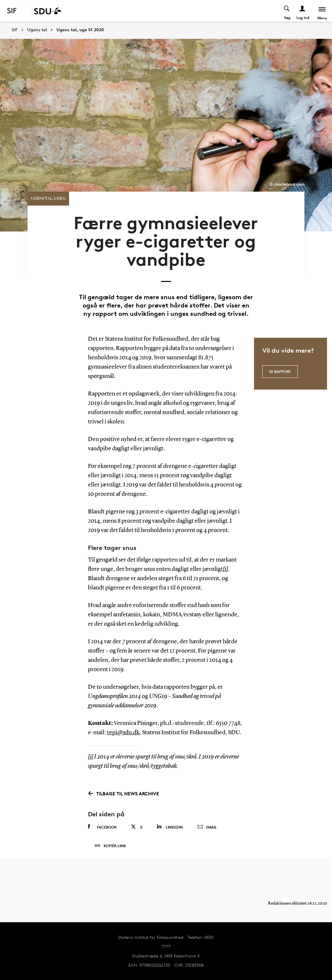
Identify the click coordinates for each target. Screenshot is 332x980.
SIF (15, 30)
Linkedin (170, 827)
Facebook (102, 827)
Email (207, 827)
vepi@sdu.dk (123, 733)
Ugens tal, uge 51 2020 (80, 30)
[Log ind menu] (303, 11)
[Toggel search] (287, 11)
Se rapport (280, 371)
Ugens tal (37, 30)
